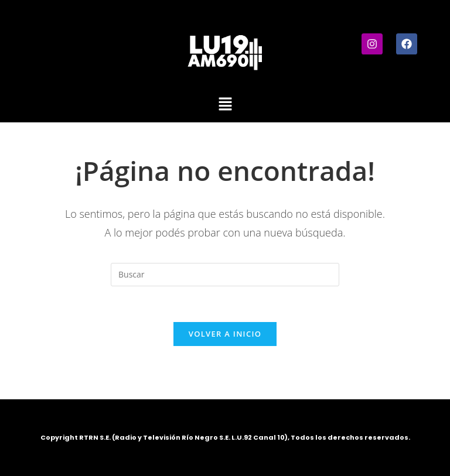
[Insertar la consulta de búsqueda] (225, 275)
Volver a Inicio (225, 334)
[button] (225, 104)
